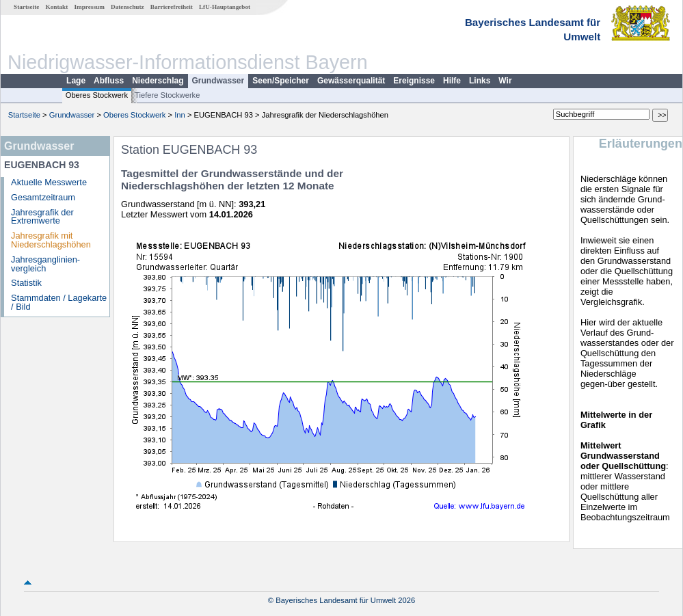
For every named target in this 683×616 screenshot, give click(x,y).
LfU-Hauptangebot (225, 7)
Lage (76, 81)
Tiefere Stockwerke (167, 95)
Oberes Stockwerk (97, 95)
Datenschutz (128, 7)
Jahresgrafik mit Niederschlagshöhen (51, 240)
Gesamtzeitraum (43, 197)
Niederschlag (158, 81)
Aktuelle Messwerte (49, 182)
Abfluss (109, 81)
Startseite (26, 7)
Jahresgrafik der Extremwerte (42, 217)
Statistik (26, 283)
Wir (505, 81)
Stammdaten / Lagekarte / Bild (59, 302)
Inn (180, 115)
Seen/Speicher (281, 81)
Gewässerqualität (351, 81)
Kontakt (57, 7)
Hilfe (452, 81)
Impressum (90, 7)
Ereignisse (414, 81)
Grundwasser (218, 81)
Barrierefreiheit (172, 7)
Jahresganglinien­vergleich (45, 264)
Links (480, 81)
